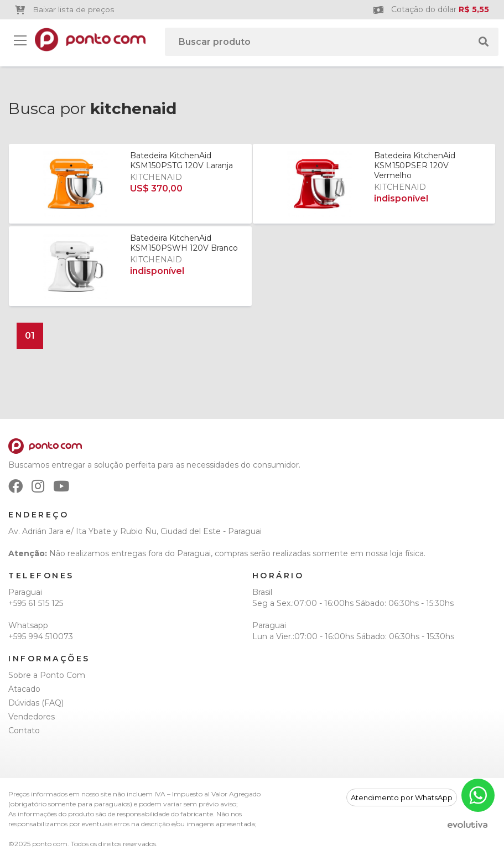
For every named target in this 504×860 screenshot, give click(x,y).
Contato (24, 731)
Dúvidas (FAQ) (36, 703)
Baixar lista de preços (64, 9)
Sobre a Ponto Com (47, 675)
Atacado (24, 689)
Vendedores (32, 717)
